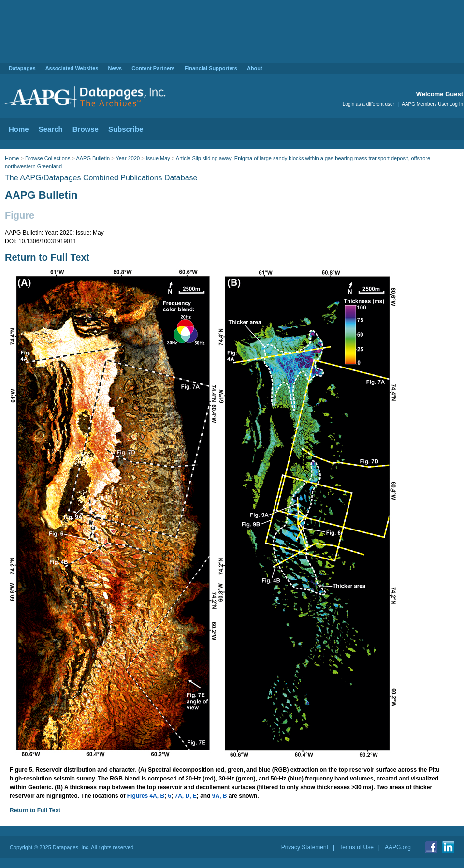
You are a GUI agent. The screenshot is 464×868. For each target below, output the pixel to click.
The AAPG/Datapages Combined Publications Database (101, 178)
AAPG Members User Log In (432, 104)
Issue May (158, 158)
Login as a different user (369, 104)
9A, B (220, 796)
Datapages (22, 68)
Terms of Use (356, 847)
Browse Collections (48, 158)
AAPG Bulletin (93, 158)
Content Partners (153, 68)
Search (51, 129)
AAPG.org (398, 847)
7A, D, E (185, 796)
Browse (86, 129)
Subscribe (126, 129)
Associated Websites (72, 68)
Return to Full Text (47, 257)
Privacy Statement (305, 847)
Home (19, 129)
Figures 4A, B (146, 796)
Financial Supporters (210, 68)
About (255, 68)
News (115, 68)
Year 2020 (128, 158)
